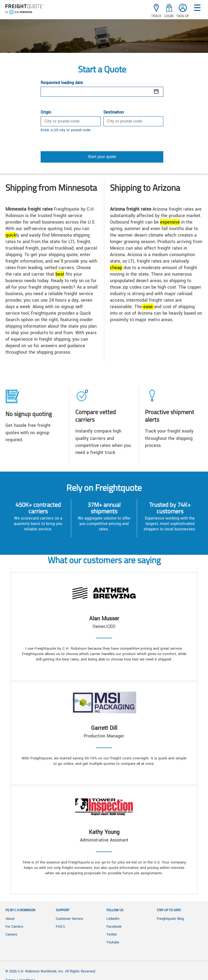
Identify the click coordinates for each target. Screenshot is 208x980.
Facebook (114, 927)
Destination (114, 112)
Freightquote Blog (170, 919)
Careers (11, 934)
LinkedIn (113, 919)
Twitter (112, 934)
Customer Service (69, 919)
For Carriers (14, 927)
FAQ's (60, 927)
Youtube (113, 942)
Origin (46, 112)
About (10, 919)
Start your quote (102, 157)
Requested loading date (62, 83)
